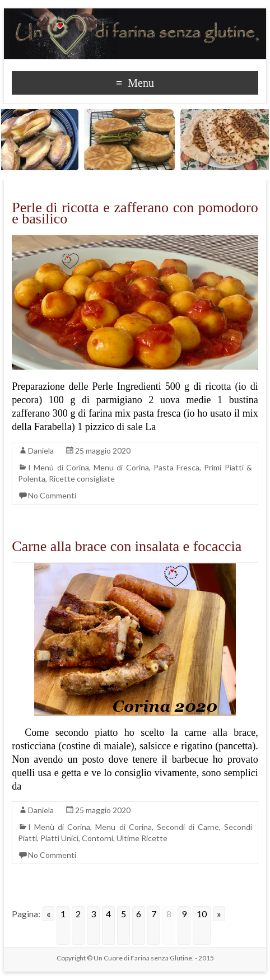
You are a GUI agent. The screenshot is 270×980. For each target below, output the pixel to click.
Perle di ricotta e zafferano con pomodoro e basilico (135, 213)
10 (202, 914)
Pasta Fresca (176, 467)
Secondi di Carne (188, 827)
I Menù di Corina (59, 467)
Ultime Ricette (142, 838)
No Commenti (52, 495)
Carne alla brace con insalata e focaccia (127, 546)
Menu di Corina (121, 467)
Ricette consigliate (82, 479)
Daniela (41, 451)
